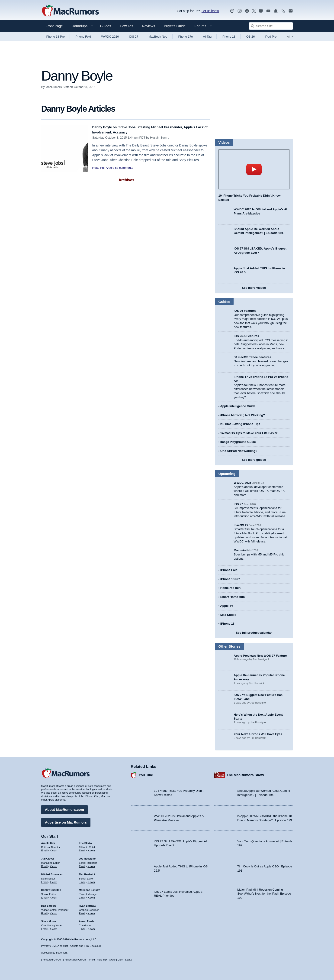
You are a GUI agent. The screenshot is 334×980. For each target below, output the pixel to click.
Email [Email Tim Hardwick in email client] (82, 880)
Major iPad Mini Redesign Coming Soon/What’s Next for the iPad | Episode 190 (264, 891)
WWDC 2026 (110, 37)
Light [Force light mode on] (120, 960)
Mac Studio (228, 615)
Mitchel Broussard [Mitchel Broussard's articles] (52, 872)
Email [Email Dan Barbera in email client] (45, 911)
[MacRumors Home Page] (70, 11)
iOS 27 (134, 37)
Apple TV (227, 606)
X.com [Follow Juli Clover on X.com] (53, 864)
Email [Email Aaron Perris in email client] (82, 927)
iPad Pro (271, 37)
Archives (126, 180)
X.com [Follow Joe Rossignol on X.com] (91, 864)
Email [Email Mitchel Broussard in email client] (45, 880)
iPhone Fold (83, 37)
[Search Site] (271, 26)
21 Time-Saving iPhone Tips (240, 424)
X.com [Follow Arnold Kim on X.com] (53, 848)
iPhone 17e (185, 37)
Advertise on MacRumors (66, 820)
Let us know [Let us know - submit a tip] (210, 11)
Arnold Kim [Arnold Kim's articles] (48, 841)
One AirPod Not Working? (239, 451)
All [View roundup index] (290, 37)
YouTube (146, 773)
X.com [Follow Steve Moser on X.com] (53, 927)
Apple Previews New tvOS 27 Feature (260, 656)
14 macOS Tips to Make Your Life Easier (249, 433)
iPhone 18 (229, 37)
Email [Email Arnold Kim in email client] (45, 848)
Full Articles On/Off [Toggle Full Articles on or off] (75, 960)
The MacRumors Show (245, 773)
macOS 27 (241, 525)
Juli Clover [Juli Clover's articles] (48, 857)
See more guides (254, 460)
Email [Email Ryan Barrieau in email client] (82, 911)
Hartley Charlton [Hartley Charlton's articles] (51, 888)
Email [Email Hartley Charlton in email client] (45, 895)
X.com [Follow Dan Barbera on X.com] (53, 911)
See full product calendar (254, 633)
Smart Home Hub (233, 597)
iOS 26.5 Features (246, 336)
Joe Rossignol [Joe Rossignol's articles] (88, 857)
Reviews (149, 26)
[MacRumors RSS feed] (283, 11)
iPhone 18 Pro (55, 37)
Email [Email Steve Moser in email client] (45, 927)
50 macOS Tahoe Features (253, 357)
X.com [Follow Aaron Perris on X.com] (91, 927)
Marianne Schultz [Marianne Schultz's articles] (89, 888)
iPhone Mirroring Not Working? (243, 415)
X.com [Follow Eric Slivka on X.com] (91, 848)
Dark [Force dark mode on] (128, 960)
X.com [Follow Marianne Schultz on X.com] (91, 895)
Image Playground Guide (238, 442)
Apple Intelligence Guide (238, 406)
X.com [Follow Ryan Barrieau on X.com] (91, 911)
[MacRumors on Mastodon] (261, 11)
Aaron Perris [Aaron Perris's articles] (87, 919)
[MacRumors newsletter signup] (291, 11)
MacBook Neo (158, 37)
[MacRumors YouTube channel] (268, 11)
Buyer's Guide (175, 26)
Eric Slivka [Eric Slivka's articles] (85, 841)
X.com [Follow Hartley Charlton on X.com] (53, 895)
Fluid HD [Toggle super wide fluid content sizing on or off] (102, 960)
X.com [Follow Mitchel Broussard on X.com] (53, 880)
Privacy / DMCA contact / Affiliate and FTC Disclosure (71, 946)
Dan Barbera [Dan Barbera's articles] (49, 903)
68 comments (124, 168)
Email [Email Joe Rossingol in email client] (82, 864)
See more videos (254, 288)
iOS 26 (250, 37)
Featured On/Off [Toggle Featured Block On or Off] (52, 960)
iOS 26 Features (245, 311)
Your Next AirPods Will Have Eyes (258, 734)
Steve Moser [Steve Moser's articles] (49, 919)
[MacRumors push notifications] (276, 11)
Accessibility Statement (54, 953)
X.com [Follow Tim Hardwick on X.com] (91, 880)
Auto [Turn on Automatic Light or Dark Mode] (113, 960)
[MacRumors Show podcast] (232, 11)
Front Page (54, 26)
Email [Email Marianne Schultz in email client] (82, 895)
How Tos (127, 26)
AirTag (207, 37)
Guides (106, 26)
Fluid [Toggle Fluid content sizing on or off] (92, 960)
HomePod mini (231, 588)
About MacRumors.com (64, 807)
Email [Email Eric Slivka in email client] (82, 848)
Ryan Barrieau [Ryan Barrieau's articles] (88, 903)
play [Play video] (254, 169)
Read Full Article (103, 168)
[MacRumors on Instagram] (240, 11)
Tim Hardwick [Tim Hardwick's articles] (87, 872)
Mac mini (240, 550)
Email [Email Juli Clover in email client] (45, 864)
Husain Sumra (160, 138)
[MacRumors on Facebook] (247, 11)
